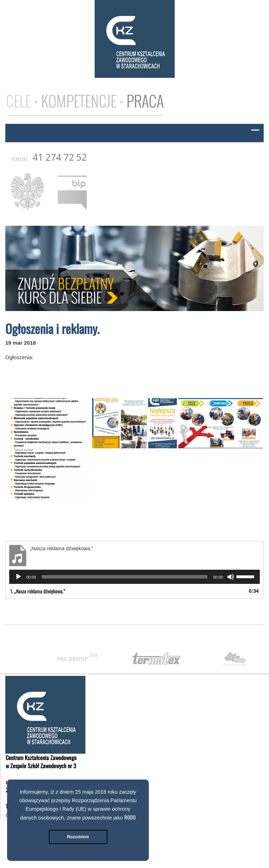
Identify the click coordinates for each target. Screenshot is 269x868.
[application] (134, 577)
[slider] (125, 577)
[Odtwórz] (18, 577)
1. (38, 591)
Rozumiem (78, 837)
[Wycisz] (231, 577)
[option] (85, 659)
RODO (130, 817)
